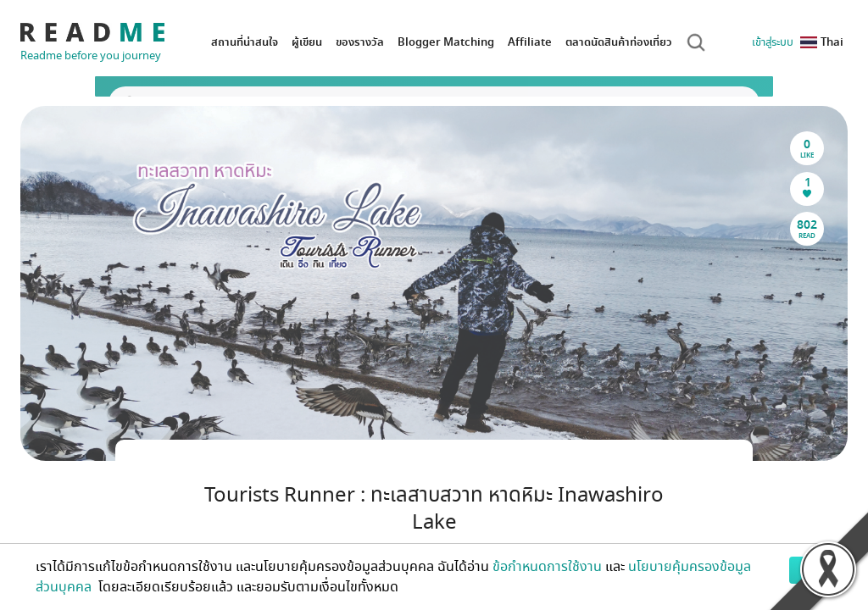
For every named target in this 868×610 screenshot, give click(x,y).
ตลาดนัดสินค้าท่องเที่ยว (619, 42)
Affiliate (530, 42)
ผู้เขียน (307, 42)
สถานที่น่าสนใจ (245, 42)
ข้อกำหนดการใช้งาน (547, 567)
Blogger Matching (446, 42)
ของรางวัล (360, 42)
